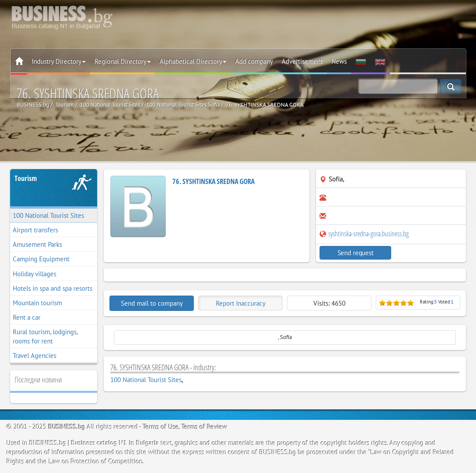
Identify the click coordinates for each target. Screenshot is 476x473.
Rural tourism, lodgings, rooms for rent (45, 336)
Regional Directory (123, 61)
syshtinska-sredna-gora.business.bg (364, 234)
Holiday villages (35, 274)
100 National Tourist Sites (48, 215)
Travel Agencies (35, 356)
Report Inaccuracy (241, 303)
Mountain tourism (37, 303)
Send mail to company (152, 303)
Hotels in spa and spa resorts (53, 288)
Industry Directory (59, 61)
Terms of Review (204, 427)
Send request (356, 253)
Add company (254, 61)
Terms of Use (161, 427)
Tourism (26, 178)
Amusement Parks (37, 244)
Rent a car (27, 317)
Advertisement (302, 61)
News (339, 61)
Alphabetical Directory (193, 61)
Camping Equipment (41, 259)
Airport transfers (35, 230)
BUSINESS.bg (67, 427)
